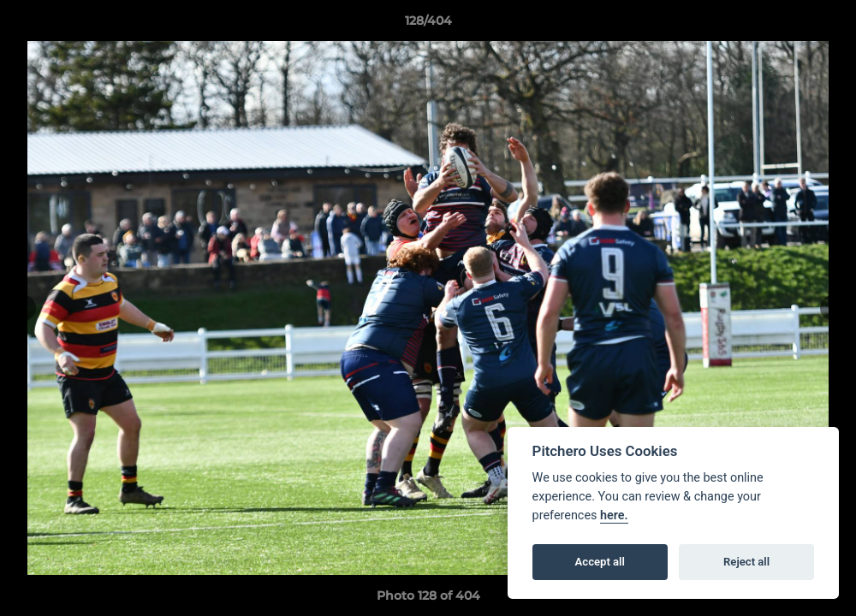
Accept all (600, 562)
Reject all (746, 562)
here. (614, 515)
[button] (825, 25)
